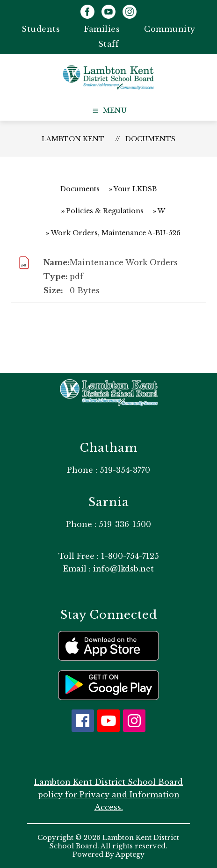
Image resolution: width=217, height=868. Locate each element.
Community (170, 29)
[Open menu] (109, 111)
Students (41, 29)
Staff (109, 44)
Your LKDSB (135, 189)
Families (102, 29)
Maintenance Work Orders (124, 262)
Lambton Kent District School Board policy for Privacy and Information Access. (108, 795)
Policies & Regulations (105, 211)
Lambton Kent (73, 139)
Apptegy (130, 854)
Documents (150, 139)
